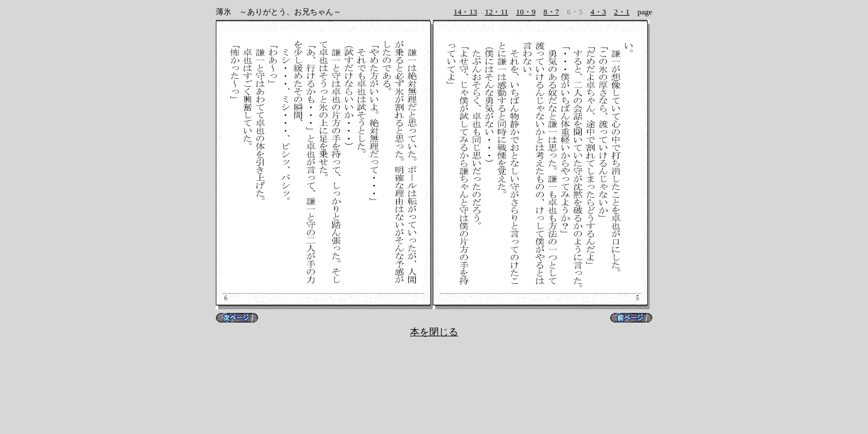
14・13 (465, 12)
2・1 (621, 12)
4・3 (598, 12)
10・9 (526, 12)
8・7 (551, 12)
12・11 (496, 12)
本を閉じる (434, 332)
